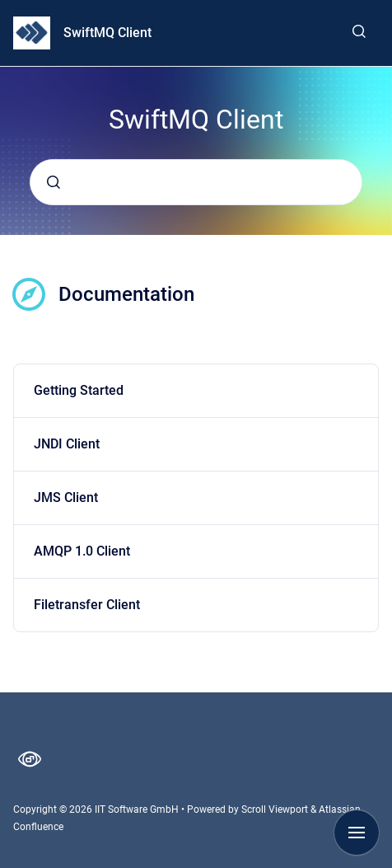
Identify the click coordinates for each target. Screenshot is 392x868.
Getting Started (79, 390)
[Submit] (54, 182)
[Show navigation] (357, 833)
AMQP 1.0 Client (82, 551)
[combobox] (196, 182)
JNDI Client (67, 444)
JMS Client (66, 497)
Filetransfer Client (87, 605)
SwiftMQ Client (107, 33)
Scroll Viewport (276, 809)
